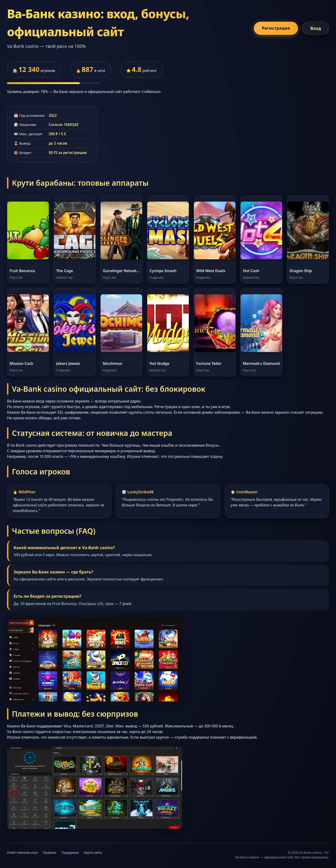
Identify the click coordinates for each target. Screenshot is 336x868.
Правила (49, 852)
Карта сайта (93, 852)
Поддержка (70, 852)
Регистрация (276, 28)
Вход (316, 28)
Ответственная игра (22, 852)
